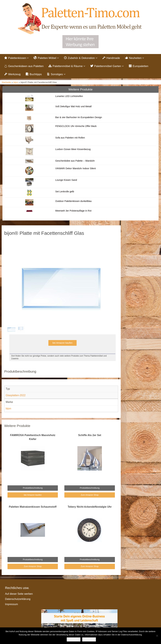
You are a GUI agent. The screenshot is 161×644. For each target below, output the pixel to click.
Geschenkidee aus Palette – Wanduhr (75, 161)
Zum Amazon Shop (90, 495)
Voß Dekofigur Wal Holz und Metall (73, 106)
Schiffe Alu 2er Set (90, 435)
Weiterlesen (89, 639)
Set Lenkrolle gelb (65, 192)
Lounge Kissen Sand (66, 180)
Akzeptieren (74, 639)
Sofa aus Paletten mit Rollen (70, 138)
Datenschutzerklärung (18, 599)
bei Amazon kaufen (62, 343)
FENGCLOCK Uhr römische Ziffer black (76, 126)
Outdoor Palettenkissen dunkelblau (73, 201)
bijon (16, 82)
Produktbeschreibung (33, 488)
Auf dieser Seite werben (19, 594)
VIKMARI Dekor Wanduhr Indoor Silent (75, 168)
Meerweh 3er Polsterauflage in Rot (73, 211)
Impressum (11, 604)
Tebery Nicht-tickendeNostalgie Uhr (90, 507)
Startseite (6, 82)
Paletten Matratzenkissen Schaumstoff (33, 507)
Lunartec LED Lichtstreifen (69, 96)
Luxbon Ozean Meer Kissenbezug (73, 149)
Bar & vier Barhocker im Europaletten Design (79, 117)
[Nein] (157, 636)
